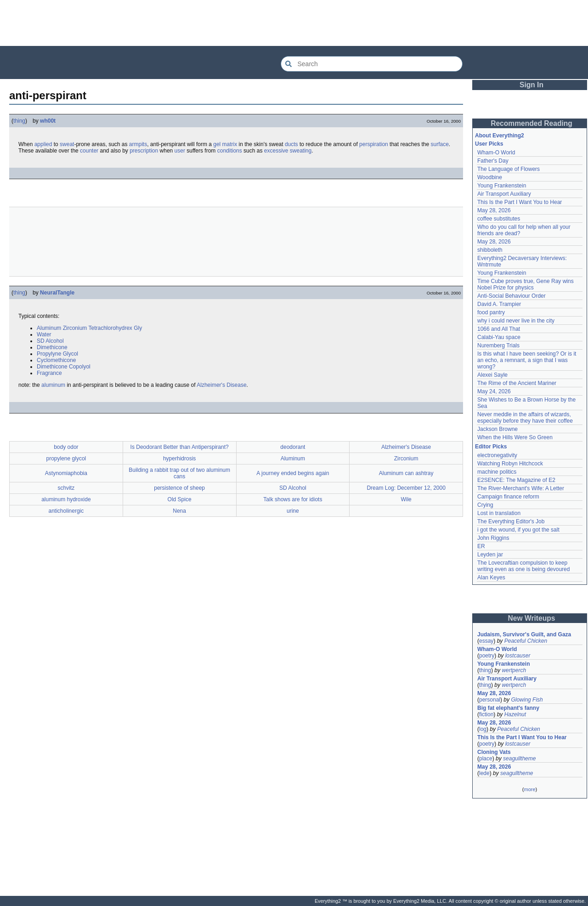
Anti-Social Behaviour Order (512, 296)
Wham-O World (496, 153)
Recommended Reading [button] (531, 123)
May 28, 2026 (494, 210)
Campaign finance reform (508, 497)
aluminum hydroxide (66, 499)
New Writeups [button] (532, 618)
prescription (144, 151)
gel (217, 144)
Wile (406, 499)
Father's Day (493, 161)
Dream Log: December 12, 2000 (406, 488)
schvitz (66, 488)
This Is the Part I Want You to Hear (520, 202)
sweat (67, 144)
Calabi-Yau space (499, 337)
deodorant (293, 447)
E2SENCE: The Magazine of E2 (516, 480)
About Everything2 (500, 136)
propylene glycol (66, 459)
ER (481, 546)
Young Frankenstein (502, 186)
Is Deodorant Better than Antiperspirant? (180, 447)
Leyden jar (490, 555)
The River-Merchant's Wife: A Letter (521, 488)
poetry (487, 656)
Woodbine (490, 177)
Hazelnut (515, 714)
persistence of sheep (179, 488)
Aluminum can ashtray (406, 473)
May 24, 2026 (494, 391)
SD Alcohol (50, 341)
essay (486, 641)
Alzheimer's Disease (221, 385)
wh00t (48, 121)
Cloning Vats (494, 752)
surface (439, 144)
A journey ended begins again (293, 473)
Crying (485, 505)
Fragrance (49, 373)
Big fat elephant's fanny (508, 708)
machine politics (497, 472)
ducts (291, 144)
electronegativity (497, 455)
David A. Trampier (499, 304)
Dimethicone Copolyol (64, 367)
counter (89, 151)
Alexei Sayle (492, 375)
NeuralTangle (57, 293)
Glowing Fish (527, 700)
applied (43, 144)
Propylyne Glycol (57, 354)
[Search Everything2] (372, 64)
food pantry (491, 312)
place (486, 759)
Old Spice (180, 499)
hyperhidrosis (179, 459)
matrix (230, 144)
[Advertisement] (294, 23)
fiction (486, 714)
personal (490, 700)
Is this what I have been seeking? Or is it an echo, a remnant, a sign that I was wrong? (528, 360)
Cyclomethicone (56, 360)
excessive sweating (288, 151)
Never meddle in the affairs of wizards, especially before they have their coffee (525, 418)
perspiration (374, 144)
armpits (138, 144)
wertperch (514, 670)
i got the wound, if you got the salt (518, 530)
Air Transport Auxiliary (504, 194)
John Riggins (493, 538)
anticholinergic (66, 511)
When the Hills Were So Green (515, 437)
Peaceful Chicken (526, 641)
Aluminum (293, 459)
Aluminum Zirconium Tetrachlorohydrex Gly (89, 328)
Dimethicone (52, 347)
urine (293, 511)
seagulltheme (519, 759)
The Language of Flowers (509, 169)
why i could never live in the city (516, 321)
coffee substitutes (499, 219)
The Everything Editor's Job (511, 521)
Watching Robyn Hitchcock (510, 464)
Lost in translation (499, 513)
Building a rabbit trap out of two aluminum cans (179, 473)
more (529, 789)
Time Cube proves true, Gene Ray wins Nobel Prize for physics (526, 284)
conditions (230, 151)
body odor (66, 447)
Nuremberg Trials (498, 345)
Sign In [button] (531, 85)
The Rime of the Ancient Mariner (517, 383)
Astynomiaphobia (66, 473)
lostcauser (518, 656)
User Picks (489, 144)
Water (44, 334)
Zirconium (406, 459)
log (483, 729)
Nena (179, 511)
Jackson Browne (498, 429)
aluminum (53, 385)
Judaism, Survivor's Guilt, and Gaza (524, 634)
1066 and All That (499, 329)
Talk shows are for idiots (293, 499)
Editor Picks (491, 447)
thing (19, 121)
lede (484, 773)
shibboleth (490, 250)
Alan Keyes (491, 578)
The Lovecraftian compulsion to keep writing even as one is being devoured (523, 566)
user (180, 151)
